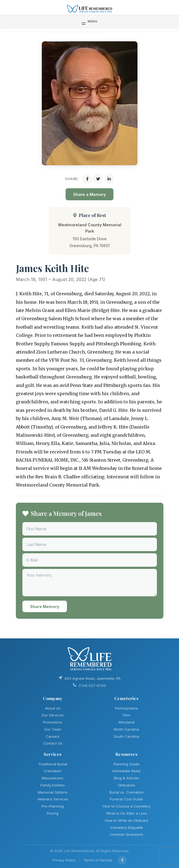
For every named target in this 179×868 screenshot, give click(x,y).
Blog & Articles (127, 778)
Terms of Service (98, 860)
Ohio (126, 715)
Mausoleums (53, 778)
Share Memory (45, 607)
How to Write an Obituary (127, 820)
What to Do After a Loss (127, 813)
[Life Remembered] (89, 8)
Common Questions (126, 834)
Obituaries (127, 785)
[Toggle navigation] (89, 21)
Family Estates (53, 785)
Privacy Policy (64, 860)
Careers (53, 736)
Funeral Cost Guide (126, 799)
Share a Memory (89, 194)
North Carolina (126, 729)
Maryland (127, 722)
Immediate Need (126, 771)
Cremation (53, 771)
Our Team (53, 729)
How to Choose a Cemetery (127, 806)
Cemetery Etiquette (127, 828)
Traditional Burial (53, 764)
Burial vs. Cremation (127, 792)
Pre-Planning (53, 806)
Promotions (53, 722)
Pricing (53, 813)
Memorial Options (53, 792)
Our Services (53, 715)
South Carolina (126, 736)
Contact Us (53, 743)
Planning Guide (126, 764)
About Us (53, 708)
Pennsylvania (126, 708)
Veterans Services (53, 799)
